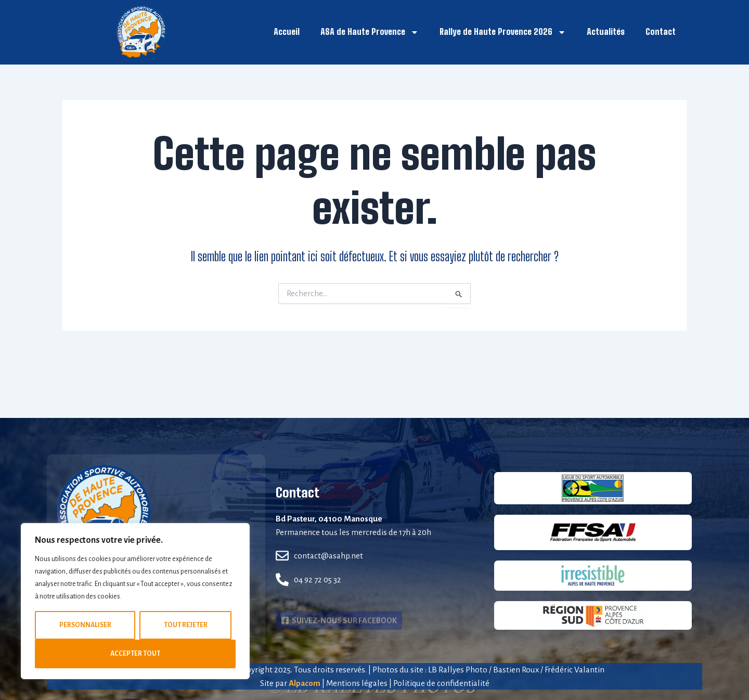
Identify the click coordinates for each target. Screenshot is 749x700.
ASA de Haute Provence (370, 32)
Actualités (606, 31)
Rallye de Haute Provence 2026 (503, 32)
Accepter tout (135, 654)
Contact (661, 31)
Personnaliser (85, 625)
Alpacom (305, 683)
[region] (135, 601)
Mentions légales (357, 683)
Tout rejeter (186, 625)
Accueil (287, 31)
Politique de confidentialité (441, 683)
